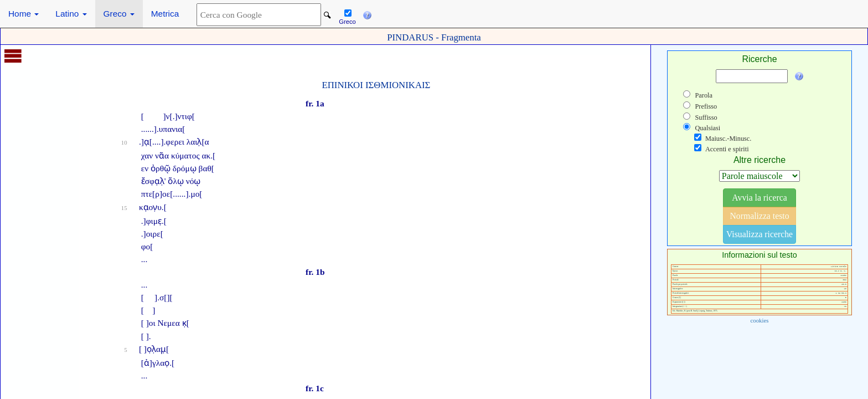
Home (24, 14)
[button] (367, 14)
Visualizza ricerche (759, 234)
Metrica (165, 14)
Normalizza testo (759, 216)
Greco (119, 14)
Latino (71, 14)
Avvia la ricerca (759, 198)
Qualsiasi (707, 128)
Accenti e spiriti (727, 149)
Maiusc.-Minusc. (728, 139)
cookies (760, 320)
